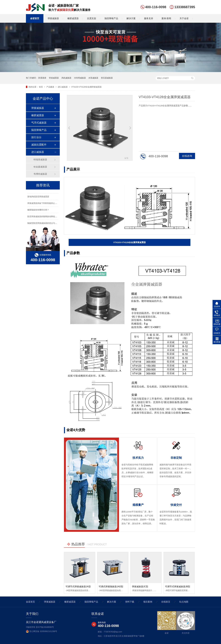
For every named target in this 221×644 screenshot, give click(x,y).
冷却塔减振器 (80, 78)
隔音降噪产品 (111, 18)
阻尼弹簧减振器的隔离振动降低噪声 (43, 217)
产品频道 (51, 87)
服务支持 (149, 18)
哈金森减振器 (40, 167)
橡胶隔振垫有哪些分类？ (38, 210)
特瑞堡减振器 (40, 160)
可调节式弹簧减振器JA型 (78, 587)
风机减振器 (66, 78)
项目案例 (148, 602)
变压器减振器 (107, 78)
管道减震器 (54, 78)
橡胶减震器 (73, 18)
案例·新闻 (166, 18)
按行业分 (36, 137)
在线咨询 (187, 156)
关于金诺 (184, 18)
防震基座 (42, 78)
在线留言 (166, 602)
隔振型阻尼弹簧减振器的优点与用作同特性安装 (48, 224)
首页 (41, 87)
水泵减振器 (93, 78)
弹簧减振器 (53, 18)
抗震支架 (92, 18)
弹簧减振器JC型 (140, 587)
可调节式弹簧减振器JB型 (178, 587)
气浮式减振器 (39, 123)
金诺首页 (35, 18)
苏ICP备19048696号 (45, 627)
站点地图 (184, 602)
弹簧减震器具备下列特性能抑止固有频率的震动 (48, 204)
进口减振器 (63, 87)
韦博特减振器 (40, 174)
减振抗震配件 (39, 145)
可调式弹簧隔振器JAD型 (111, 587)
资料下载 (130, 602)
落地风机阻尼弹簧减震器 (38, 197)
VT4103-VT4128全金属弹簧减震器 (86, 87)
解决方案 (131, 18)
